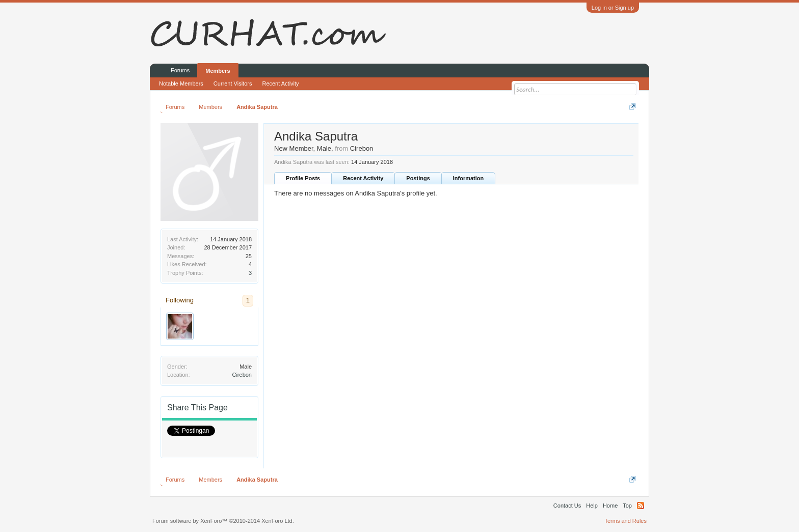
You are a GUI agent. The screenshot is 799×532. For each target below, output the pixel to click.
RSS (641, 506)
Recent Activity (363, 178)
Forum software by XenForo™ (223, 521)
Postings (418, 178)
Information (469, 178)
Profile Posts (303, 178)
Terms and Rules (625, 521)
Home (610, 506)
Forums (180, 70)
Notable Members (181, 83)
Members (218, 71)
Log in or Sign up (613, 8)
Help (592, 506)
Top (627, 506)
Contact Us (567, 506)
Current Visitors (233, 83)
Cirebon (242, 375)
